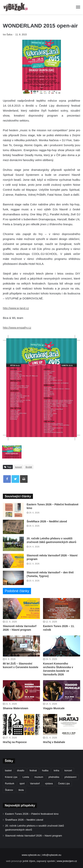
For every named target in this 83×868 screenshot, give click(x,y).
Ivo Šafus (8, 35)
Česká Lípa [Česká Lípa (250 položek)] (64, 784)
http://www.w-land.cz (16, 308)
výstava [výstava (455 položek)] (49, 784)
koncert (18, 467)
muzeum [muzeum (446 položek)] (39, 777)
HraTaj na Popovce (15, 742)
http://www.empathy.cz (17, 328)
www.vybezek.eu (31, 855)
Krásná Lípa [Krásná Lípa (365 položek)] (11, 777)
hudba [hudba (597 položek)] (45, 771)
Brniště (29, 467)
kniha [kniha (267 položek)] (56, 771)
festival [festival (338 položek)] (33, 771)
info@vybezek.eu (52, 855)
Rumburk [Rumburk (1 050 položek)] (10, 784)
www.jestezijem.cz (67, 861)
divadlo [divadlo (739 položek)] (21, 771)
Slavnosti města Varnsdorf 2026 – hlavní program (34, 836)
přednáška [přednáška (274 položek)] (54, 777)
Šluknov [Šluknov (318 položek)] (9, 790)
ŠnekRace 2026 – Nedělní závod (47, 521)
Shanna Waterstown (16, 708)
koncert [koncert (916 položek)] (68, 771)
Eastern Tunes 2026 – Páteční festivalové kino (32, 814)
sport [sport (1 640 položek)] (22, 784)
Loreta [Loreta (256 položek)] (26, 777)
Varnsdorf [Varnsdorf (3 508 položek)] (35, 784)
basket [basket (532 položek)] (8, 771)
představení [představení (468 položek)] (71, 777)
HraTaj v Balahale (54, 742)
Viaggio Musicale (54, 708)
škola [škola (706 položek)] (21, 790)
